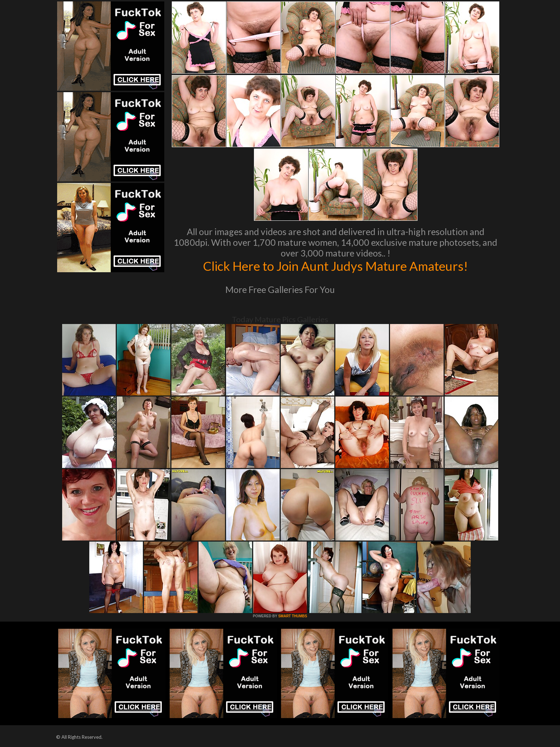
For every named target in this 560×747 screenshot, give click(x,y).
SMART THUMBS (293, 616)
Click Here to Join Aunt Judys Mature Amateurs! (335, 266)
